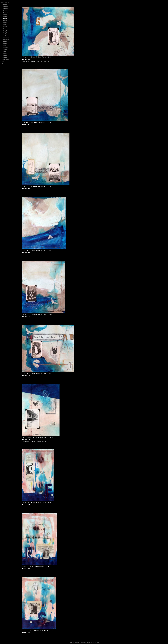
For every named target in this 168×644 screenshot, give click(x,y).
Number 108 (26, 189)
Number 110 (26, 316)
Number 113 (26, 505)
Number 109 (26, 252)
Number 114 (26, 569)
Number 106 (26, 59)
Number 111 (26, 376)
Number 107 (26, 125)
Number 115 (26, 633)
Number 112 (26, 439)
